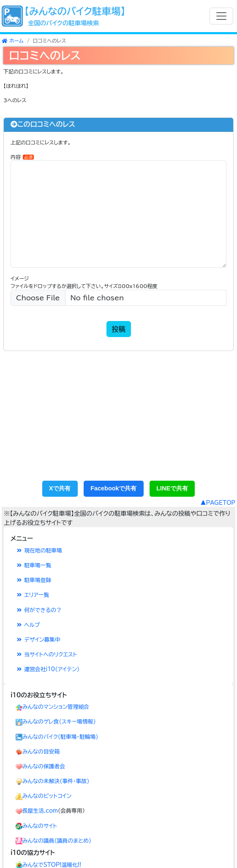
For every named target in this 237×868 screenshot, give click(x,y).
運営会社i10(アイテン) (48, 669)
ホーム (13, 41)
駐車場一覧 (33, 565)
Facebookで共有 (113, 488)
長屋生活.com (40, 811)
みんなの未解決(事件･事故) (56, 781)
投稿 (119, 329)
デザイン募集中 (38, 640)
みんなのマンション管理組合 (56, 707)
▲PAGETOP (218, 503)
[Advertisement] (118, 419)
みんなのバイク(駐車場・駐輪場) (60, 737)
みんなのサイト (40, 826)
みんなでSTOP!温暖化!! (52, 865)
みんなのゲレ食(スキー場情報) (59, 722)
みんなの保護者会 (44, 766)
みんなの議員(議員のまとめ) (57, 841)
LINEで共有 (172, 488)
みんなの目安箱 (41, 752)
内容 (22, 157)
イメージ (20, 278)
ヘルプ (28, 625)
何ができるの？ (39, 610)
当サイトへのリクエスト (46, 654)
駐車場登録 (33, 580)
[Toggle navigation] (221, 16)
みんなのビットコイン (47, 796)
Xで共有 (60, 488)
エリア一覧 (32, 595)
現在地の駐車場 (39, 551)
